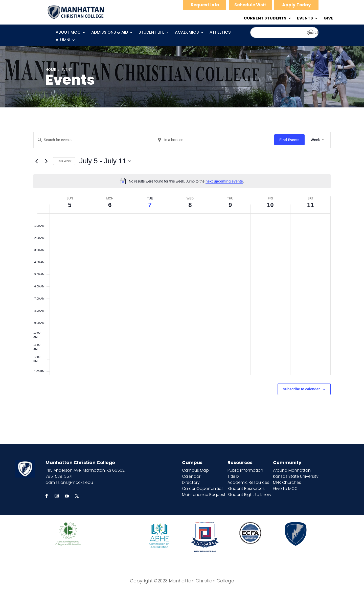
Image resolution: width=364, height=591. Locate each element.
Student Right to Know (249, 495)
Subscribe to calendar (301, 389)
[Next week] (46, 161)
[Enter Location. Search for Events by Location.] (214, 140)
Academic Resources (248, 482)
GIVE (328, 19)
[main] (182, 276)
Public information (245, 470)
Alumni (63, 40)
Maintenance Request (204, 495)
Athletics (220, 33)
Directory (191, 482)
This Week (64, 161)
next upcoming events (224, 181)
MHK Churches (287, 482)
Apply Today (297, 5)
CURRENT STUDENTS (265, 19)
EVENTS (305, 19)
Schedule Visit (250, 5)
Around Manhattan (292, 470)
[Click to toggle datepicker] (105, 161)
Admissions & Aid (110, 33)
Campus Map (195, 470)
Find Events (289, 140)
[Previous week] (36, 161)
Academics (187, 33)
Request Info (205, 5)
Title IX (233, 476)
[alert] (182, 181)
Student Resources (246, 488)
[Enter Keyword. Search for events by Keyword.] (94, 140)
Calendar (191, 476)
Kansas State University (296, 476)
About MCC (68, 33)
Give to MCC (285, 488)
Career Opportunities (203, 488)
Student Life (151, 33)
